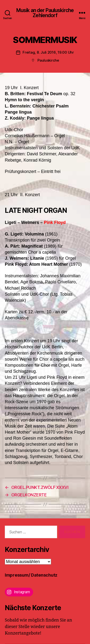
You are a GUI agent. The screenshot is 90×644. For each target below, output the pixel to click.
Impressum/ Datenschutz (31, 575)
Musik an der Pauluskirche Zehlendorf (45, 13)
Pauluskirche (48, 60)
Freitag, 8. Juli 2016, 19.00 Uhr (48, 52)
